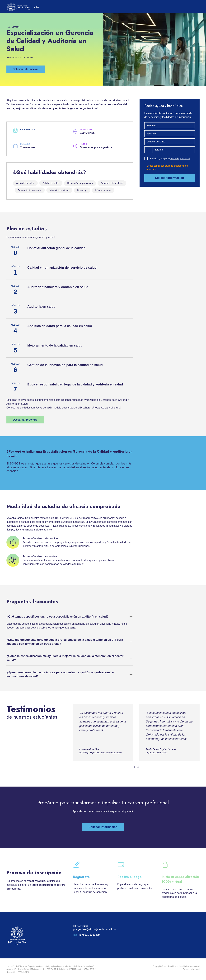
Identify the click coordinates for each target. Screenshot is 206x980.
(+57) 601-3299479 (89, 935)
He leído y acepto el (170, 159)
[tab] (135, 767)
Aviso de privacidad (180, 159)
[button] (26, 69)
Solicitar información (170, 178)
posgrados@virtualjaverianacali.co (94, 929)
